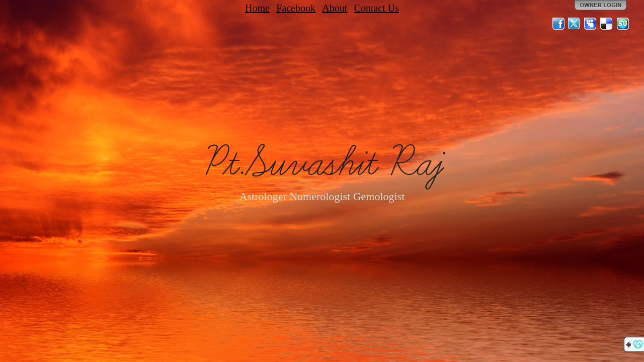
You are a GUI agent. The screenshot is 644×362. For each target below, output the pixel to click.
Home (257, 8)
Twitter (575, 24)
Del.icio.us (607, 24)
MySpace (591, 24)
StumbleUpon (623, 24)
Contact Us (377, 8)
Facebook (296, 8)
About (335, 8)
